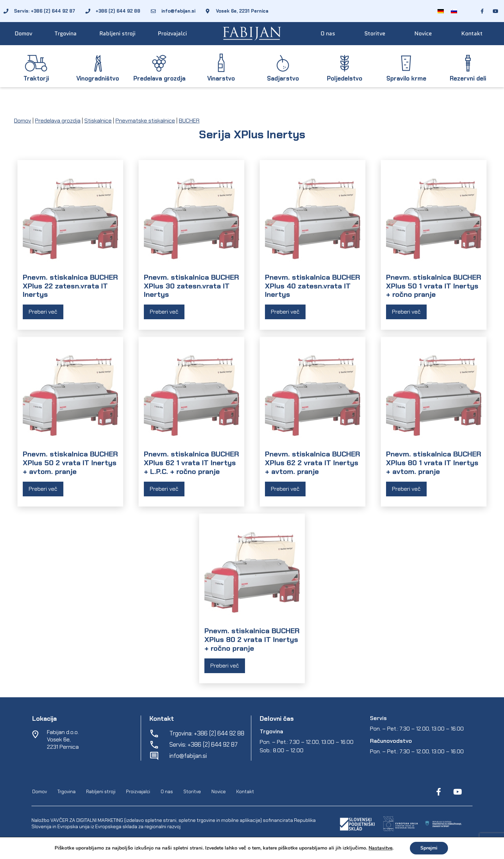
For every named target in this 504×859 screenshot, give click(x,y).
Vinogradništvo (98, 78)
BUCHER (189, 121)
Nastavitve (380, 848)
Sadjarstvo (283, 78)
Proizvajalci (172, 33)
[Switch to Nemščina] (441, 11)
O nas (328, 33)
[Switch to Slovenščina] (454, 11)
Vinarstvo (221, 78)
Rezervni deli (468, 78)
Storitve (375, 33)
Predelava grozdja (159, 78)
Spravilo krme (406, 78)
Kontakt (472, 33)
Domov (23, 33)
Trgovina (66, 33)
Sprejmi (429, 848)
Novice (423, 33)
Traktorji (36, 78)
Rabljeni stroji (117, 33)
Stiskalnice (98, 121)
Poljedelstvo (345, 78)
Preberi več (43, 312)
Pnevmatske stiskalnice (145, 121)
